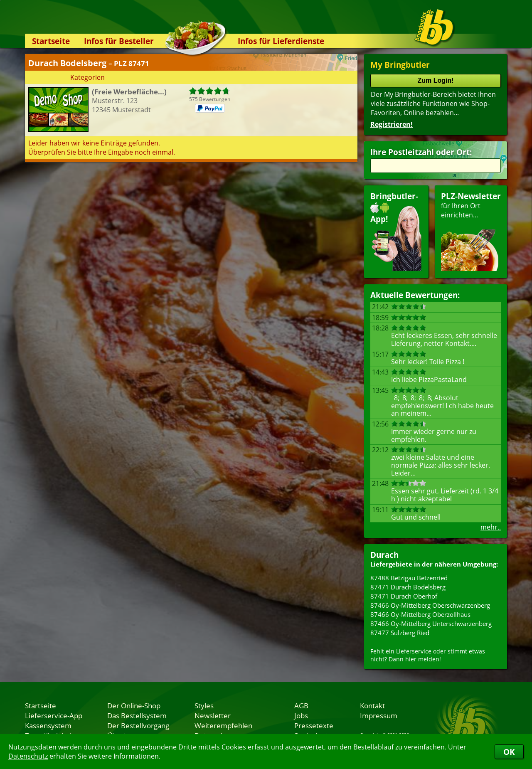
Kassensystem (48, 725)
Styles (204, 705)
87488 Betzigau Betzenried (409, 578)
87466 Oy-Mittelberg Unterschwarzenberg (431, 624)
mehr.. (491, 527)
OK (509, 752)
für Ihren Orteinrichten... (471, 231)
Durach (384, 555)
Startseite (51, 41)
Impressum (379, 715)
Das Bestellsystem (137, 715)
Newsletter (213, 715)
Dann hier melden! (415, 659)
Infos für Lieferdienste (281, 41)
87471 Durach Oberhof (404, 596)
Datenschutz (28, 756)
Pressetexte (314, 725)
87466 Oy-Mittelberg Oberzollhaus (420, 614)
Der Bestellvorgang (138, 725)
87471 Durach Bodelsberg (408, 587)
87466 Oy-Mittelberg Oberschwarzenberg (430, 605)
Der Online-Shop (134, 705)
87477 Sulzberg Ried (400, 633)
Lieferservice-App (54, 715)
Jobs (301, 715)
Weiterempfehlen (223, 725)
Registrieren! (392, 124)
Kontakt (372, 705)
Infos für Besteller (119, 41)
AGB (301, 705)
